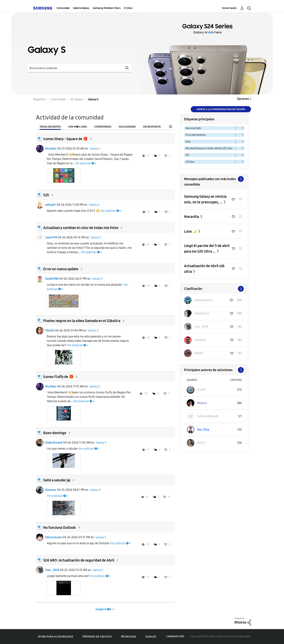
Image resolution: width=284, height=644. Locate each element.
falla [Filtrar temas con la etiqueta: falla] (188, 142)
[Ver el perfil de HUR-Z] (201, 443)
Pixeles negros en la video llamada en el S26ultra (82, 321)
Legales (151, 637)
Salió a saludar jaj (57, 480)
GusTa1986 (52, 279)
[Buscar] (79, 68)
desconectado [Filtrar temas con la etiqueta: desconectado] (193, 128)
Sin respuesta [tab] (152, 127)
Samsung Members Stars (107, 8)
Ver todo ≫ (214, 179)
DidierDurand (54, 443)
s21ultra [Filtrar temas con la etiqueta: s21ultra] (190, 162)
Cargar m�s (103, 609)
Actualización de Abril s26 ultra (204, 269)
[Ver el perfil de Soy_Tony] (203, 429)
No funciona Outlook (60, 528)
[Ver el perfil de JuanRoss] (200, 340)
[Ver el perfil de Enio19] (201, 390)
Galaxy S (95, 149)
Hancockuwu (54, 537)
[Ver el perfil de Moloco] (202, 403)
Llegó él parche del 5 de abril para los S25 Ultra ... (207, 248)
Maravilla (192, 217)
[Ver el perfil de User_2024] (201, 327)
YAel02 (50, 330)
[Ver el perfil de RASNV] (199, 353)
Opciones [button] (243, 99)
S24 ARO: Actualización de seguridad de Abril (79, 560)
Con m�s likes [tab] (78, 127)
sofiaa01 (51, 205)
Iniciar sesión (229, 8)
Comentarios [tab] (103, 127)
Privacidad (129, 637)
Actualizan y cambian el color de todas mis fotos (81, 228)
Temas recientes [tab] (50, 127)
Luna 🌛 (191, 231)
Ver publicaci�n (86, 163)
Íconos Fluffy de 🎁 (58, 377)
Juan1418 (51, 237)
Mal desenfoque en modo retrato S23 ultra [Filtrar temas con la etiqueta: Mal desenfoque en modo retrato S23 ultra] (209, 148)
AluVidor (51, 149)
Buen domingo (55, 433)
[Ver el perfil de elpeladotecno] (203, 300)
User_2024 (52, 570)
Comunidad (63, 8)
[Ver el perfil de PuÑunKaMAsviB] (208, 416)
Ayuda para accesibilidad (55, 637)
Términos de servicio (97, 637)
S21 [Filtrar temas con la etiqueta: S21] (187, 155)
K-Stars (128, 8)
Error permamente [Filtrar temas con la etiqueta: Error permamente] (196, 135)
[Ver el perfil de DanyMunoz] (202, 313)
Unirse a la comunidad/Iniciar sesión (221, 109)
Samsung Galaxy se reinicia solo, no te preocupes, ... (205, 199)
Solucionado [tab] (127, 127)
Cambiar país (175, 636)
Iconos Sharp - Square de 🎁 (65, 139)
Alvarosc (51, 490)
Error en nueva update (61, 269)
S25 (46, 195)
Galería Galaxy (81, 8)
